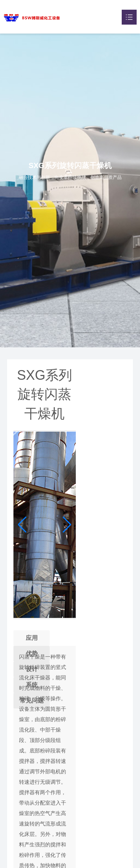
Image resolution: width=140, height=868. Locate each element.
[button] (67, 525)
